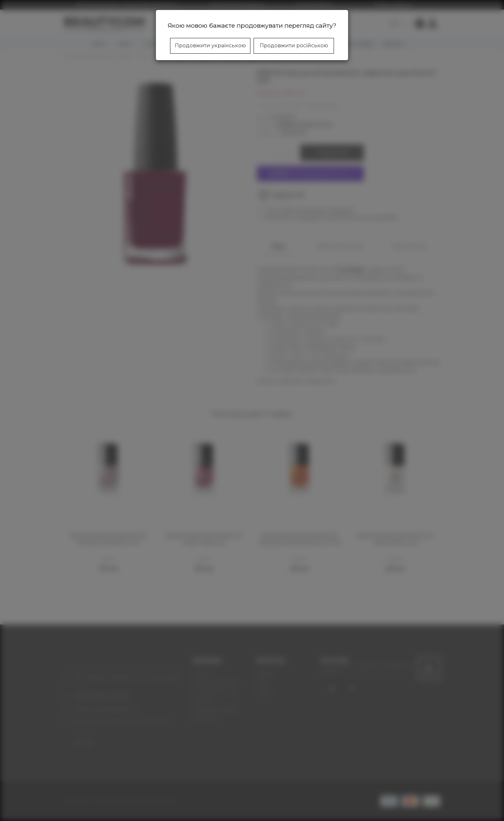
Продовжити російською (294, 46)
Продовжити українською (210, 46)
